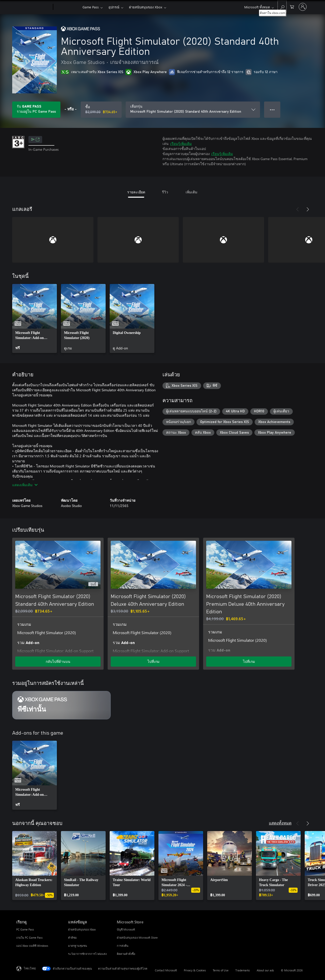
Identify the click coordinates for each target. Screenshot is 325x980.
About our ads (265, 970)
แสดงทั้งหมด (280, 823)
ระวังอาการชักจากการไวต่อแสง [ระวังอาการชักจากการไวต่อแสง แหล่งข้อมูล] (87, 954)
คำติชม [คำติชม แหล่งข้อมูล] (72, 937)
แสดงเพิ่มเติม (25, 485)
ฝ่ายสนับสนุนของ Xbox (146, 7)
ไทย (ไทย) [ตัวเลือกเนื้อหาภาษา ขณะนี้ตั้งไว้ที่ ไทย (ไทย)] (30, 968)
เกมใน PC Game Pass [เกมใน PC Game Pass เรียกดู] (29, 937)
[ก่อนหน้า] (298, 209)
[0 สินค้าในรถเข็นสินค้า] (292, 6)
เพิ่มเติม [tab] (191, 192)
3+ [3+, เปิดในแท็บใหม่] (35, 140)
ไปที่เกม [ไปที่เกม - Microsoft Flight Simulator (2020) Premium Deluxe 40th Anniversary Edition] (249, 661)
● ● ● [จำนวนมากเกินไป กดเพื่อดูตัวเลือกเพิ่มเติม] (272, 109)
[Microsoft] (34, 7)
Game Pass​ (91, 7)
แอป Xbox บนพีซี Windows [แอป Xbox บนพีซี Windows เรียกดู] (32, 946)
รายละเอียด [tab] (136, 192)
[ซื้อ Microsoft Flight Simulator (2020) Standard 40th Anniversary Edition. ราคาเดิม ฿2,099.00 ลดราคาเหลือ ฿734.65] (101, 110)
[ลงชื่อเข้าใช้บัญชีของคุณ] (303, 7)
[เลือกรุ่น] (193, 110)
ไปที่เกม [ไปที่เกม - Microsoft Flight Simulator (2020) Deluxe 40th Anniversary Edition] (153, 661)
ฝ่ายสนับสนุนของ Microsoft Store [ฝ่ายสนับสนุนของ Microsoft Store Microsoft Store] (137, 937)
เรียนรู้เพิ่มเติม (181, 143)
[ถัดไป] (308, 209)
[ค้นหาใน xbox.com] (282, 6)
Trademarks (243, 970)
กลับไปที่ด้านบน (58, 661)
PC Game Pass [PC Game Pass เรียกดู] (25, 929)
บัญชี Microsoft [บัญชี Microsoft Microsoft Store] (126, 929)
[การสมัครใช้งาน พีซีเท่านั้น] (61, 705)
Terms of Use (221, 970)
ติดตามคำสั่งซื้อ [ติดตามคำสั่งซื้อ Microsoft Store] (126, 954)
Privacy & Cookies (195, 970)
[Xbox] (67, 7)
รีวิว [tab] (165, 192)
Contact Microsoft (166, 970)
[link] (35, 318)
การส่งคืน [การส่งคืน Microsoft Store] (123, 946)
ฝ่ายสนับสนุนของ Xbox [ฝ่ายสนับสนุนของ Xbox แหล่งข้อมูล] (82, 929)
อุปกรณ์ (114, 7)
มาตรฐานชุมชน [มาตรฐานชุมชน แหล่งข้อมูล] (78, 946)
